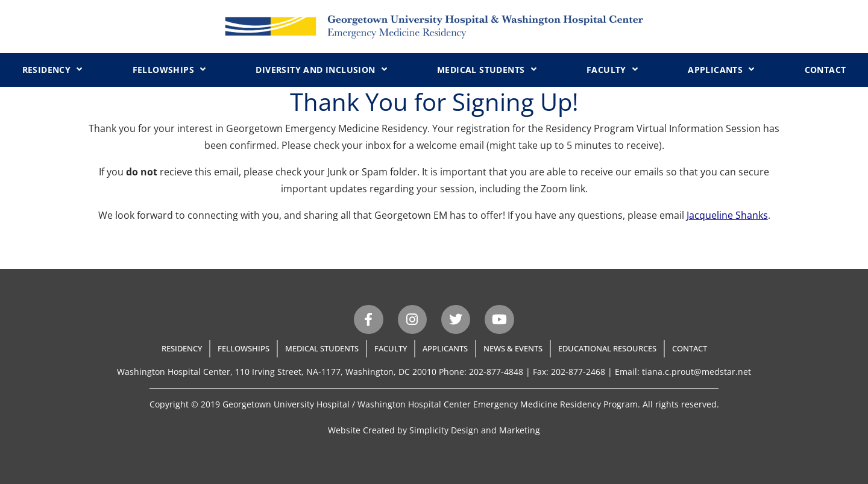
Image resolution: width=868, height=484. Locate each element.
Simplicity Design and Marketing (475, 430)
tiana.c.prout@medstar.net (697, 372)
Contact (826, 70)
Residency (52, 69)
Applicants (721, 69)
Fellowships (169, 69)
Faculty (612, 69)
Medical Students (487, 69)
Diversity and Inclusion (321, 69)
